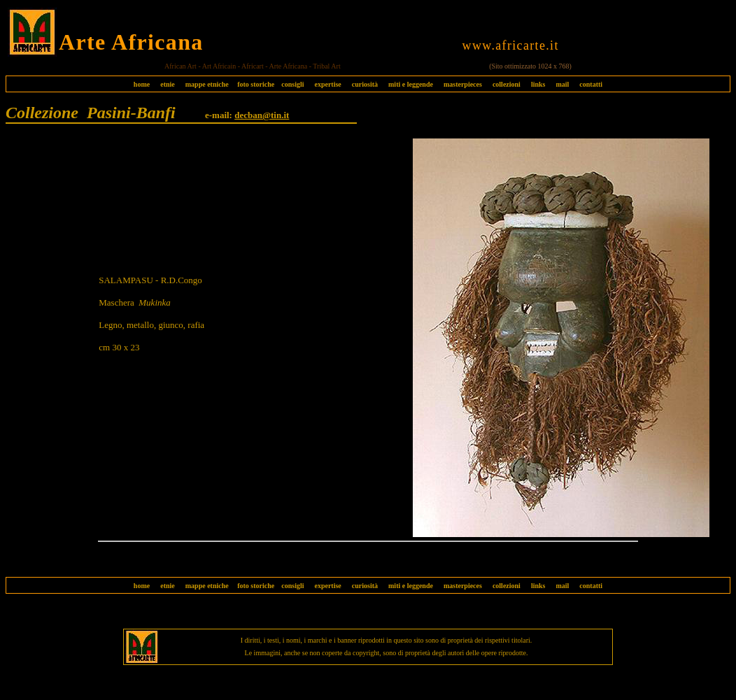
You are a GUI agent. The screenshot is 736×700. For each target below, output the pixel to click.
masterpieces (463, 84)
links (538, 84)
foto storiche (256, 84)
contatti (591, 84)
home (142, 84)
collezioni (507, 84)
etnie (164, 84)
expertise (327, 84)
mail (562, 84)
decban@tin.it (262, 115)
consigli (292, 84)
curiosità (365, 84)
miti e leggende (411, 84)
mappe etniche (207, 84)
